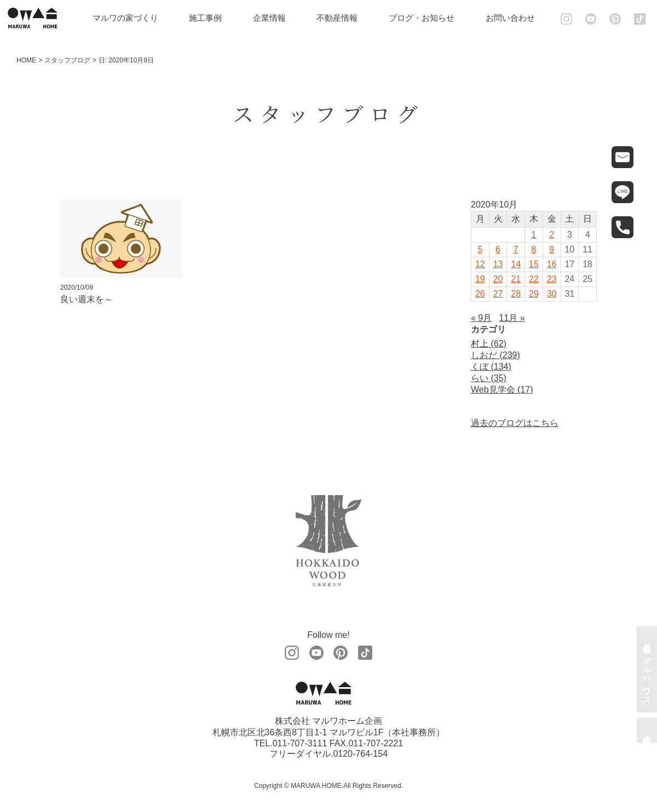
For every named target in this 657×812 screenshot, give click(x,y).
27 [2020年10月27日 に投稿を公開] (498, 294)
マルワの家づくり (129, 18)
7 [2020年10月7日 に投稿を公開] (516, 249)
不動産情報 (341, 18)
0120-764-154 (360, 754)
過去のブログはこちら (515, 423)
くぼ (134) (491, 367)
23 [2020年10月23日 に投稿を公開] (552, 279)
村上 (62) (489, 344)
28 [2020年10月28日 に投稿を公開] (516, 294)
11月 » (512, 318)
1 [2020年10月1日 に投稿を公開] (534, 235)
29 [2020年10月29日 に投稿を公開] (534, 294)
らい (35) (489, 378)
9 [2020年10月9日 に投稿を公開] (552, 249)
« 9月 (481, 318)
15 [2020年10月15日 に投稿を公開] (534, 264)
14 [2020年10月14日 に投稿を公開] (516, 264)
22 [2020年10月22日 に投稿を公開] (534, 279)
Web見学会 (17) (502, 390)
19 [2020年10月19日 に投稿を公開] (480, 279)
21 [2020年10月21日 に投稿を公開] (516, 279)
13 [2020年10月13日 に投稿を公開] (498, 264)
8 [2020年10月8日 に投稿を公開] (534, 249)
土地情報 (647, 730)
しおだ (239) (495, 355)
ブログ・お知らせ (425, 18)
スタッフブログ (67, 60)
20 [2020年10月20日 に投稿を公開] (498, 279)
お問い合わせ (514, 18)
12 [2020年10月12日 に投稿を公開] (480, 264)
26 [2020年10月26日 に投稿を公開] (480, 294)
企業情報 (273, 18)
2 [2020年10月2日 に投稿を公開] (552, 235)
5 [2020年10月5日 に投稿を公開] (480, 249)
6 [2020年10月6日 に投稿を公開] (498, 249)
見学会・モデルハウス (647, 669)
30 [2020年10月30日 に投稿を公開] (552, 294)
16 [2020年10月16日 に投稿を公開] (552, 264)
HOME (26, 60)
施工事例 (209, 18)
